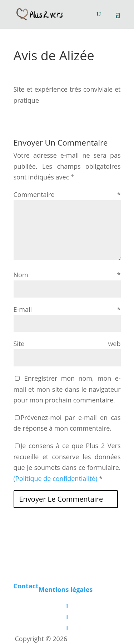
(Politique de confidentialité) (56, 478)
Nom (67, 275)
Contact (26, 586)
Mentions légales (66, 589)
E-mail (67, 309)
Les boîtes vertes (94, 639)
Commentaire (67, 194)
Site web (67, 344)
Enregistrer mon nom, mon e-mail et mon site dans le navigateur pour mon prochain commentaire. (67, 389)
